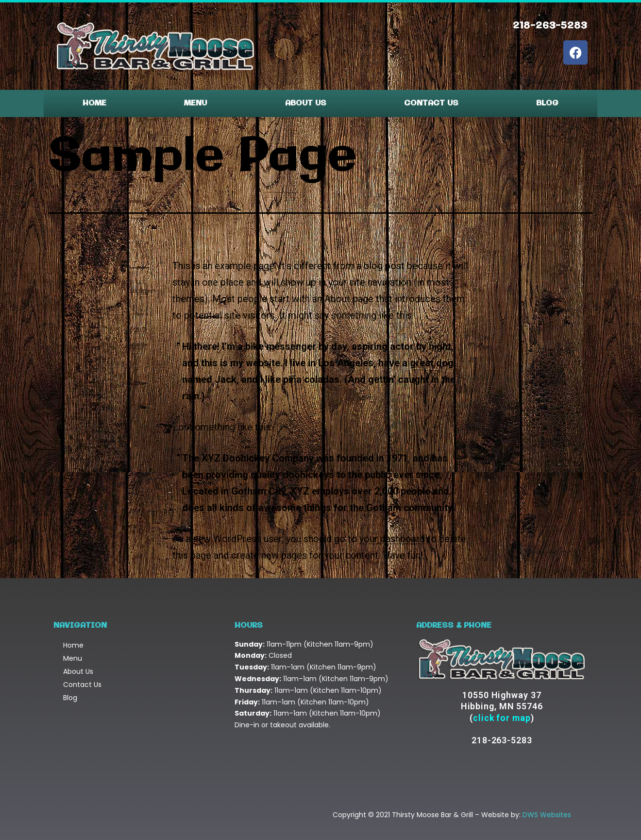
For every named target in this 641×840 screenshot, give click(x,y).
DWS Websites (547, 815)
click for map (502, 718)
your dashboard (392, 539)
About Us (306, 103)
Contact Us (431, 103)
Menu (195, 103)
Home (94, 103)
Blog (547, 103)
